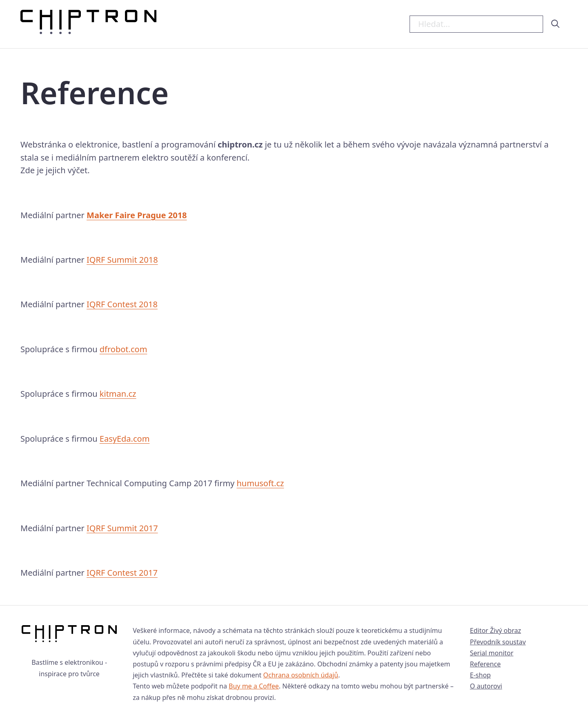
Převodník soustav (498, 642)
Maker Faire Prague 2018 (137, 215)
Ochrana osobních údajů (301, 675)
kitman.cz (118, 394)
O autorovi (486, 686)
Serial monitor (492, 653)
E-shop (480, 675)
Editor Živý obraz (496, 630)
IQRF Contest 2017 (122, 573)
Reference (485, 664)
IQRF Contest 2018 (122, 304)
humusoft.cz (261, 483)
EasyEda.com (125, 439)
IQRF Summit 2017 (122, 528)
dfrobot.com (124, 349)
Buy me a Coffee (254, 686)
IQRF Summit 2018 (122, 260)
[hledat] (555, 24)
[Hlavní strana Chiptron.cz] (88, 24)
